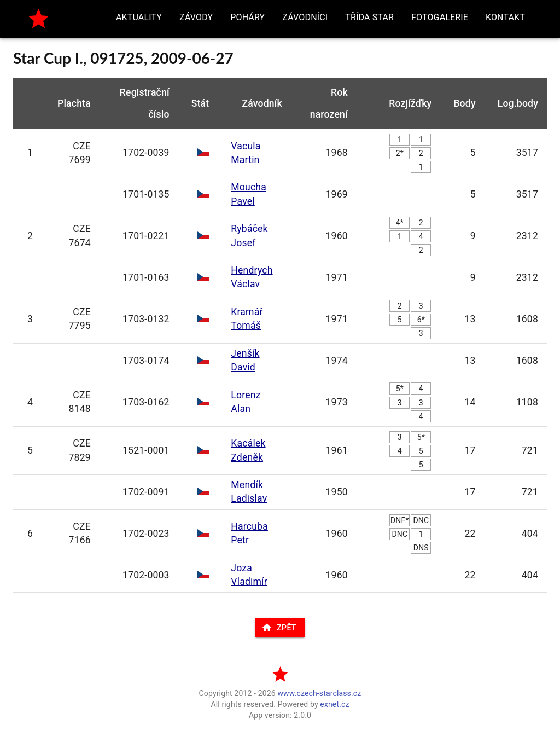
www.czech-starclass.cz (319, 693)
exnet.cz (334, 704)
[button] (139, 18)
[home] (39, 19)
